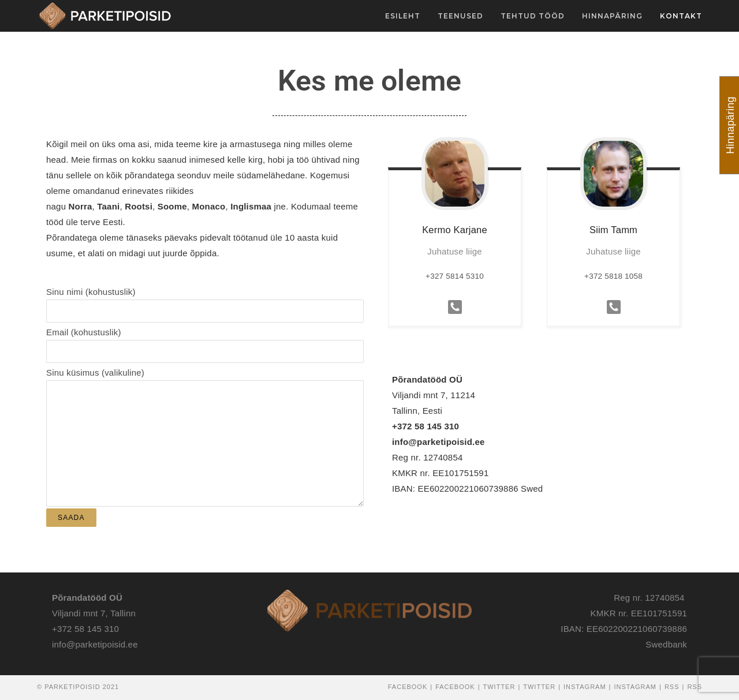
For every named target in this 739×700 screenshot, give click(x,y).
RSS (672, 687)
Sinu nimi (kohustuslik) (205, 301)
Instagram (585, 687)
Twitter (499, 687)
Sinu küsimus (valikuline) (205, 407)
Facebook (408, 687)
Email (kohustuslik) (205, 341)
